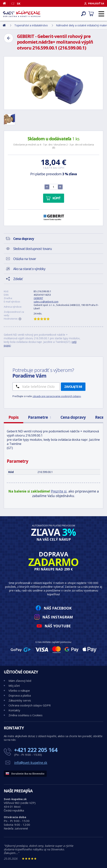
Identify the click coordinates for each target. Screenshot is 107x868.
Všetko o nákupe (19, 690)
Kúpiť (56, 198)
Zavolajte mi (73, 387)
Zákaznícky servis (20, 700)
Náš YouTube (58, 626)
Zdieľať (18, 279)
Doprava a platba (20, 695)
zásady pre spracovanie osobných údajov (57, 396)
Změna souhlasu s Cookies (26, 715)
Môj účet (14, 686)
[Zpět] (9, 38)
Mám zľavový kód (20, 681)
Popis (14, 417)
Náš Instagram (58, 617)
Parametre (40, 417)
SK (19, 3)
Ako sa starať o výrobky (29, 269)
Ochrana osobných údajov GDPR (30, 705)
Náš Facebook (58, 608)
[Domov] (6, 3)
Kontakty (14, 710)
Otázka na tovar (25, 259)
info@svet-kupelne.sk (31, 763)
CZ (13, 3)
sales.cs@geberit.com (46, 302)
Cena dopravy (73, 417)
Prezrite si (59, 491)
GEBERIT (38, 298)
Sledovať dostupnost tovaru (33, 249)
